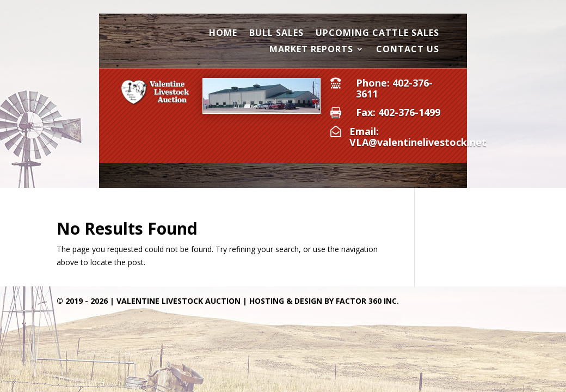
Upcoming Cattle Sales (377, 34)
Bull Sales (276, 34)
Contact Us (408, 50)
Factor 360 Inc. (367, 301)
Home (223, 34)
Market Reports (311, 50)
